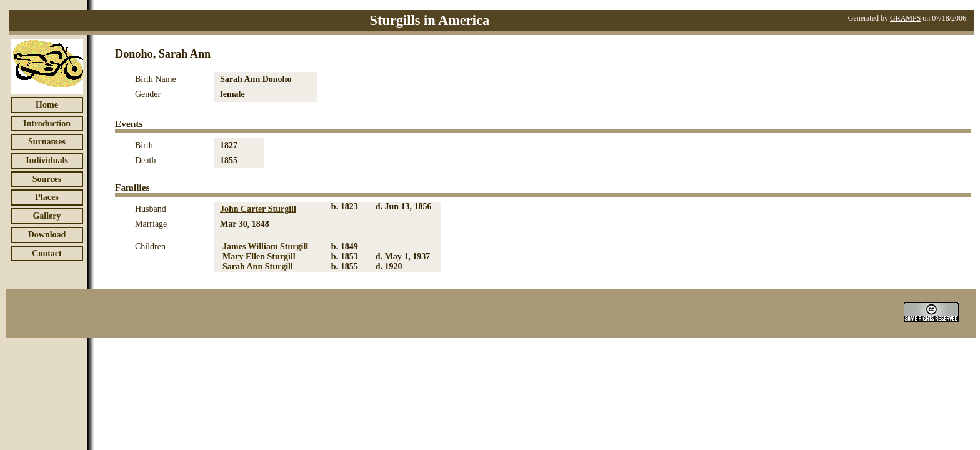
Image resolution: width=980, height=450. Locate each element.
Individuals (47, 160)
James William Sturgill (265, 247)
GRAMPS (905, 18)
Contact (47, 253)
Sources (47, 179)
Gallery (47, 216)
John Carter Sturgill (258, 209)
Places (47, 197)
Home (47, 105)
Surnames (47, 142)
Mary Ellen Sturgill (259, 257)
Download (47, 235)
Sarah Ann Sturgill (258, 267)
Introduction (47, 123)
